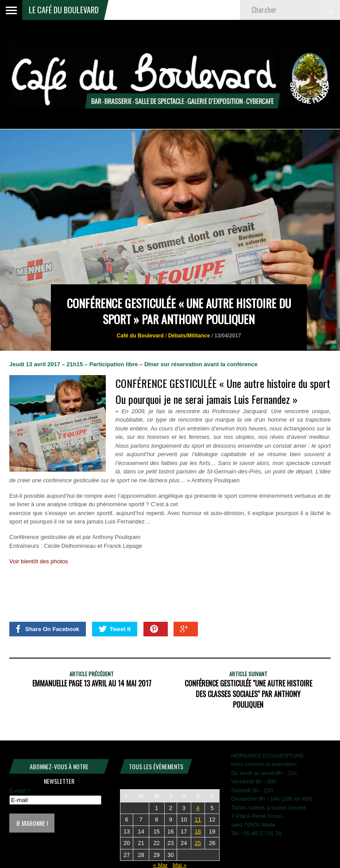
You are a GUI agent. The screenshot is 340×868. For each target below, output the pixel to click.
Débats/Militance (189, 336)
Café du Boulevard (140, 336)
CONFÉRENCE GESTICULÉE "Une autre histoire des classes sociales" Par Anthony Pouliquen (248, 694)
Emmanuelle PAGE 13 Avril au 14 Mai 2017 (92, 683)
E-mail (19, 791)
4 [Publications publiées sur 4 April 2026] (198, 808)
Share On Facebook (47, 629)
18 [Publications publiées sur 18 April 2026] (198, 831)
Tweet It (115, 629)
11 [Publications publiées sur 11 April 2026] (198, 820)
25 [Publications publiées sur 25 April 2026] (198, 843)
